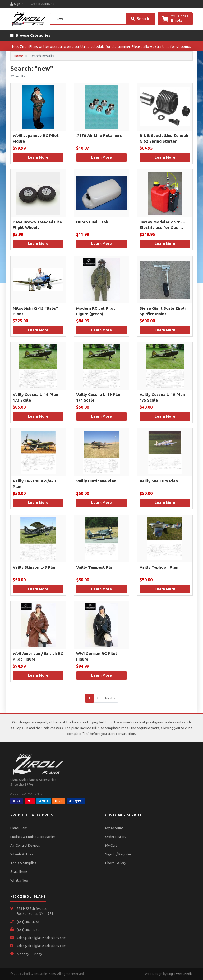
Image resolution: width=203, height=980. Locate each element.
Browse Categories (30, 35)
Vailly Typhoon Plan (159, 567)
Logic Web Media (180, 974)
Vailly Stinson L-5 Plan (35, 567)
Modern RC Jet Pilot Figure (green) (96, 311)
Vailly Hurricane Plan (96, 481)
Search (140, 19)
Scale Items (19, 871)
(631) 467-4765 (28, 922)
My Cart (111, 845)
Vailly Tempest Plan (95, 567)
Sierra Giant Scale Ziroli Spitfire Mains (163, 311)
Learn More (38, 157)
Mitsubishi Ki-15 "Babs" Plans (35, 311)
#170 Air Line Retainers (99, 136)
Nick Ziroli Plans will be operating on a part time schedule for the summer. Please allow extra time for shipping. (102, 46)
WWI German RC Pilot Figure (97, 656)
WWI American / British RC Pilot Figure (38, 656)
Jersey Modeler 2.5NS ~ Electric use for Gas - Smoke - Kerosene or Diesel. (162, 225)
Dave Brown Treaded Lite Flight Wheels (37, 225)
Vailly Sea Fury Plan (159, 481)
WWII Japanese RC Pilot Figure (36, 138)
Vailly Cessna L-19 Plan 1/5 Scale (162, 397)
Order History (116, 837)
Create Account (42, 4)
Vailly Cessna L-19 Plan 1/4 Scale (99, 397)
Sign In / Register (118, 854)
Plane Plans (19, 828)
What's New (19, 880)
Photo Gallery (116, 863)
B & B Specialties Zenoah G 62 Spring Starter (164, 138)
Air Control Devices (25, 845)
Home (19, 56)
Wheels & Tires (22, 854)
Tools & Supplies (23, 863)
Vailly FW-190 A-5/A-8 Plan (34, 484)
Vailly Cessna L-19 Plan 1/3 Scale (35, 397)
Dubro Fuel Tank (92, 222)
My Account (114, 828)
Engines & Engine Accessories (33, 837)
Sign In (17, 4)
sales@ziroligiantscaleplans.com (41, 938)
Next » (110, 698)
